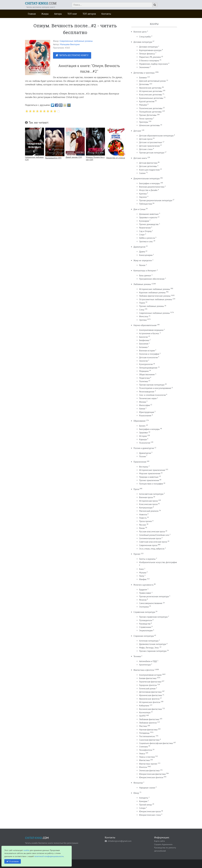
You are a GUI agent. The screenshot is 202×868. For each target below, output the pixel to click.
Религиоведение (147, 392)
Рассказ (143, 525)
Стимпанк (143, 747)
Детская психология (148, 357)
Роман (142, 528)
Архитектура (145, 665)
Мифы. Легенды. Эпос (149, 648)
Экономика (144, 67)
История (143, 436)
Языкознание (145, 416)
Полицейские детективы (150, 112)
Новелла (143, 514)
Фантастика (144, 760)
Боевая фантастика (148, 678)
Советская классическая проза (153, 542)
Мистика (143, 726)
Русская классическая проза (152, 531)
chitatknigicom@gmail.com (120, 841)
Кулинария (144, 221)
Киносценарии (146, 255)
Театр (142, 576)
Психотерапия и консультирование (155, 388)
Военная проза (146, 497)
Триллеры (144, 122)
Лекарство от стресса (116, 158)
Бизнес (142, 426)
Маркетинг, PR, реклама (150, 57)
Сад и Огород (145, 231)
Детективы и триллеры (144, 73)
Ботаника (143, 347)
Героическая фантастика (150, 682)
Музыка (143, 573)
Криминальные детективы (151, 98)
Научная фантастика (148, 730)
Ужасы (142, 753)
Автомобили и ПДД (148, 661)
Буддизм (143, 590)
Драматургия (139, 247)
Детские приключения (149, 146)
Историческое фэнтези (150, 702)
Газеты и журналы (147, 559)
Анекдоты (144, 798)
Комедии (143, 801)
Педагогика (144, 378)
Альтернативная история (150, 675)
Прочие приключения (149, 480)
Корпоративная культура (150, 50)
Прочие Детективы (148, 115)
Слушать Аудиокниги (163, 844)
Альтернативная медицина (151, 330)
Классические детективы (151, 95)
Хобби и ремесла (147, 238)
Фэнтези (143, 767)
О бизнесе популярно (149, 61)
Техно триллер (146, 119)
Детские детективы (148, 166)
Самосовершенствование (151, 603)
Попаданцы (144, 733)
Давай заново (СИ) (74, 157)
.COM (41, 3)
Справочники (145, 627)
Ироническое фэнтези (149, 699)
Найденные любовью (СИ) (34, 158)
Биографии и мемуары (149, 183)
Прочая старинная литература (153, 651)
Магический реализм (149, 511)
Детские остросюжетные (151, 142)
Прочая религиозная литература (154, 596)
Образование (140, 421)
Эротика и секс (146, 241)
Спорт (142, 235)
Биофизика (144, 340)
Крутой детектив (147, 101)
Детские (137, 131)
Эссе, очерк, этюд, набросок (152, 549)
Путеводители (146, 620)
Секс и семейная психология (152, 395)
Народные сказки (147, 788)
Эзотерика (144, 607)
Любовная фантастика (149, 719)
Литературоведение (148, 368)
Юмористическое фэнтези (151, 777)
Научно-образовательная (145, 325)
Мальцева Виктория (70, 44)
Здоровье (143, 433)
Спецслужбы (145, 37)
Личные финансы (147, 54)
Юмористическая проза (150, 811)
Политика (143, 381)
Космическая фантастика (150, 709)
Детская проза (146, 139)
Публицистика (146, 204)
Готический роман (147, 689)
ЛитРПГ (142, 716)
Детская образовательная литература (156, 136)
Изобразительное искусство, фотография (158, 562)
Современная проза (148, 545)
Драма (142, 252)
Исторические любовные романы (155, 289)
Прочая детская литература (152, 153)
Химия (142, 409)
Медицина (144, 371)
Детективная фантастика (150, 692)
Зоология (143, 361)
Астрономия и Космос (149, 333)
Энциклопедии (146, 630)
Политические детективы (151, 108)
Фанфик (143, 579)
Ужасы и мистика (147, 757)
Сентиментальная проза (150, 538)
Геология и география (149, 354)
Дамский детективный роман (152, 81)
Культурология (146, 364)
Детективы (144, 84)
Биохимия (144, 344)
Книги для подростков (149, 170)
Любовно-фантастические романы (155, 296)
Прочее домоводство (149, 224)
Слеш (142, 310)
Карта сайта (159, 841)
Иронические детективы (150, 88)
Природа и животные (149, 477)
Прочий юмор (145, 805)
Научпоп (143, 197)
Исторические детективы (151, 91)
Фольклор (138, 783)
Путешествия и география (151, 484)
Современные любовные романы (76, 41)
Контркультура (146, 508)
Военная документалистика (152, 187)
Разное (142, 265)
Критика (143, 194)
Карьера (143, 439)
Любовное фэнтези (148, 723)
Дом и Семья (139, 209)
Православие (145, 593)
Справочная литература (144, 612)
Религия (143, 600)
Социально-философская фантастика (156, 743)
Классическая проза (148, 504)
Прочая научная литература (152, 385)
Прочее (137, 554)
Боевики (143, 78)
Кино (141, 569)
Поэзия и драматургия (144, 448)
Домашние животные (149, 214)
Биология (143, 337)
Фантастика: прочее (148, 764)
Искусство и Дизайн (148, 190)
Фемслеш (144, 316)
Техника (137, 656)
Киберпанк (144, 706)
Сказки (142, 173)
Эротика (143, 320)
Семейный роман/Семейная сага (154, 535)
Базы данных (145, 275)
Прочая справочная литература (153, 617)
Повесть (143, 518)
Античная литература (149, 641)
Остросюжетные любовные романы (156, 299)
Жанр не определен (143, 260)
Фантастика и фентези (144, 670)
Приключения (140, 462)
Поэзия (142, 456)
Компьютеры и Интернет (145, 271)
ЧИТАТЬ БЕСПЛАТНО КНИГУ (74, 55)
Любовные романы (142, 284)
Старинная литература (144, 636)
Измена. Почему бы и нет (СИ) (95, 158)
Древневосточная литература (153, 644)
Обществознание (147, 374)
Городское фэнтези (148, 685)
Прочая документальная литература (156, 200)
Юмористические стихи (150, 815)
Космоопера (145, 712)
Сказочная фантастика (149, 740)
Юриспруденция (147, 412)
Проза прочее (146, 521)
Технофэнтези (146, 750)
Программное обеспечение (152, 279)
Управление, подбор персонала (153, 64)
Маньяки (143, 105)
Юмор (136, 793)
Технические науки (148, 398)
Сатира (142, 808)
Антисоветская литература (151, 494)
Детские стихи (146, 149)
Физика (143, 402)
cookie (26, 850)
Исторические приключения (152, 470)
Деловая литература (143, 42)
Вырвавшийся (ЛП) (53, 158)
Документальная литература (147, 178)
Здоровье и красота (148, 217)
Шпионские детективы (149, 125)
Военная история (147, 351)
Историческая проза (148, 501)
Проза (136, 489)
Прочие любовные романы (152, 306)
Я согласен (14, 861)
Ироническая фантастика (151, 695)
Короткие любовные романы (152, 292)
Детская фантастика (148, 163)
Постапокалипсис (147, 736)
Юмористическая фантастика (152, 774)
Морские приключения (150, 473)
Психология (145, 443)
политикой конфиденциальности (49, 856)
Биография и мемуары (149, 429)
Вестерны (144, 467)
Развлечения (145, 228)
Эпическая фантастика (149, 771)
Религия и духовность (143, 585)
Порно (142, 303)
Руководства (145, 624)
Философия (144, 405)
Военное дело (140, 32)
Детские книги (140, 158)
